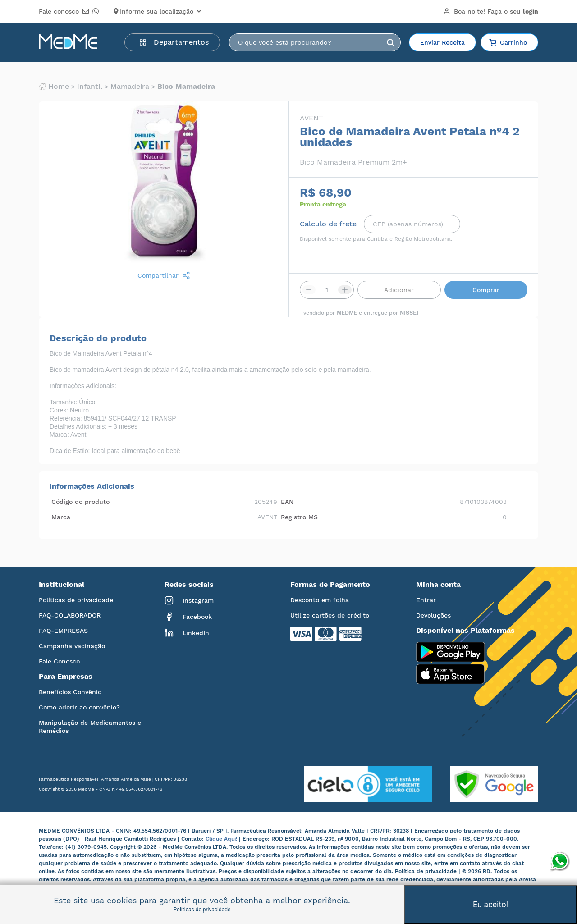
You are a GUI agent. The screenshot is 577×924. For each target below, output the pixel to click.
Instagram (189, 600)
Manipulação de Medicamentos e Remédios (90, 727)
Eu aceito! (490, 904)
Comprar (486, 290)
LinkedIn (187, 633)
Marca (61, 517)
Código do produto (80, 502)
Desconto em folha (320, 600)
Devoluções (433, 615)
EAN (287, 502)
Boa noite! (491, 11)
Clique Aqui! (222, 839)
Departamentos (174, 42)
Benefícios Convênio (70, 692)
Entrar (426, 600)
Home (54, 87)
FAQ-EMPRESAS (63, 631)
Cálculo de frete (328, 224)
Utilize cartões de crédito (330, 615)
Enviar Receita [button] (442, 42)
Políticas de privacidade (76, 600)
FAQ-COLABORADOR (70, 615)
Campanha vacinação (72, 646)
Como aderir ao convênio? (79, 707)
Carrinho (508, 42)
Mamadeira (130, 87)
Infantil (90, 87)
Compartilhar (164, 275)
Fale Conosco (59, 661)
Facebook (188, 617)
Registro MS (299, 517)
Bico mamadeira (186, 87)
